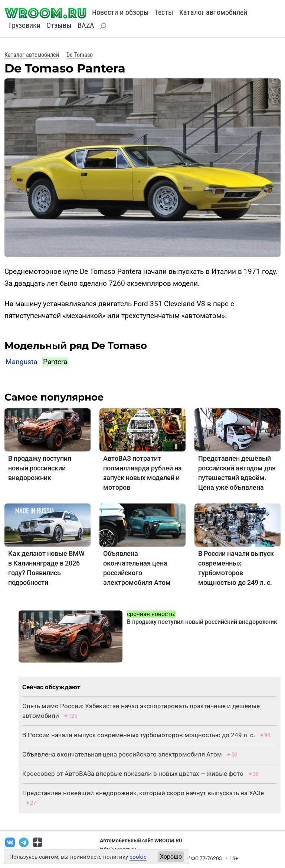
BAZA (86, 25)
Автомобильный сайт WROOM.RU (141, 841)
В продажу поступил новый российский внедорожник (40, 468)
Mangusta (21, 362)
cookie (138, 857)
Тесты (164, 12)
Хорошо (171, 857)
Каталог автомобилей (213, 12)
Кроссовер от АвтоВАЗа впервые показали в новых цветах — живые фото (133, 774)
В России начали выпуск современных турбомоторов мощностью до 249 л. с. (139, 735)
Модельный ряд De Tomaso (76, 346)
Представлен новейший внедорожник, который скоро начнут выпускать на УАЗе (143, 793)
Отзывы (59, 25)
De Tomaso (80, 55)
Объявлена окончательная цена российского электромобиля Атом (122, 754)
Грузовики (25, 25)
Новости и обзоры (120, 12)
